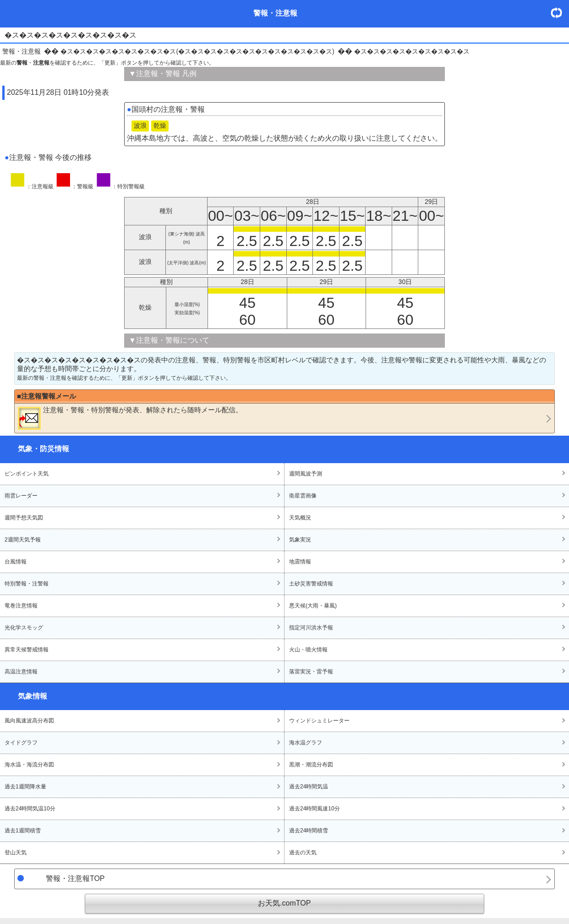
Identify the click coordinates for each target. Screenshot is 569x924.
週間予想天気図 (24, 518)
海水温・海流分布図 (29, 765)
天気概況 (300, 518)
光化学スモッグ (24, 628)
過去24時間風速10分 (315, 809)
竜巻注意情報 (21, 606)
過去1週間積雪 (23, 831)
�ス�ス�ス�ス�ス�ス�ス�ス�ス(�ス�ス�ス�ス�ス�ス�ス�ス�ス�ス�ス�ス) (197, 51)
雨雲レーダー (21, 496)
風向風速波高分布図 (29, 721)
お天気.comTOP (284, 903)
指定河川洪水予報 (311, 628)
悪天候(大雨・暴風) (313, 606)
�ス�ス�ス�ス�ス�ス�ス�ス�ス (412, 51)
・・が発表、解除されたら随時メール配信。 (130, 418)
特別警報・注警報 (27, 584)
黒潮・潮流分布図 (311, 765)
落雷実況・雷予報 (311, 672)
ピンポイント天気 (27, 474)
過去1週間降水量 (25, 787)
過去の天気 (303, 853)
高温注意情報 (21, 672)
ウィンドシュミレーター (319, 721)
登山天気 (16, 853)
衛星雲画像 (303, 496)
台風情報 (16, 562)
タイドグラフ (21, 743)
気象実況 (300, 540)
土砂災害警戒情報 (311, 584)
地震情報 (300, 562)
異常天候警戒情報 (27, 650)
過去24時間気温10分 (30, 809)
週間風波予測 (306, 474)
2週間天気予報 (23, 540)
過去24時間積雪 (309, 831)
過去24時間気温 (309, 787)
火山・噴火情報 (308, 650)
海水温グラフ (306, 743)
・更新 (560, 13)
